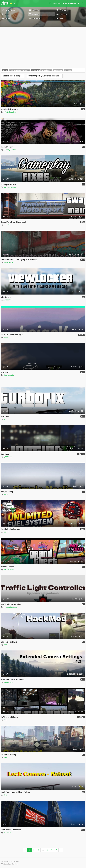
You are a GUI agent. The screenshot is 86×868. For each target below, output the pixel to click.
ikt (4, 419)
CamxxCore (8, 682)
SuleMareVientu (10, 187)
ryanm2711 (8, 457)
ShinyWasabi (9, 569)
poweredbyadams (10, 607)
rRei (5, 645)
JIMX (6, 720)
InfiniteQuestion (10, 112)
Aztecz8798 (8, 300)
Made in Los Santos (9, 864)
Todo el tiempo (13, 76)
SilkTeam (7, 832)
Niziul (6, 337)
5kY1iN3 (7, 225)
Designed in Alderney (10, 861)
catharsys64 (8, 262)
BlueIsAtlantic (9, 375)
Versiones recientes (45, 76)
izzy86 (6, 532)
